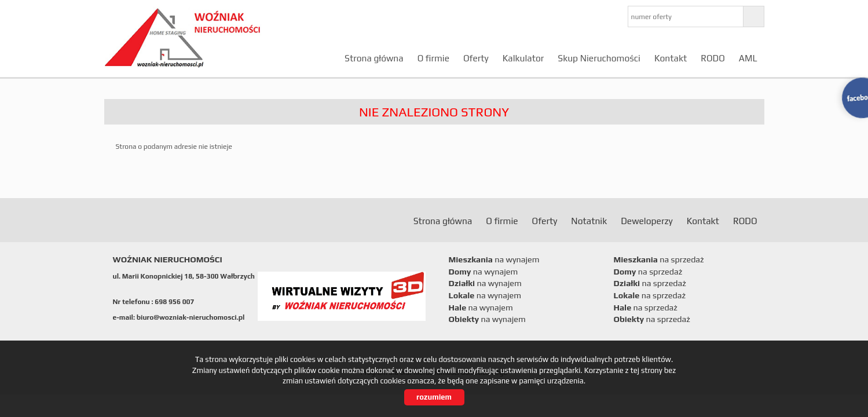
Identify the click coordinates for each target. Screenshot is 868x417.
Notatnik (589, 221)
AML (748, 58)
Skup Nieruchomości (599, 58)
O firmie (433, 58)
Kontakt (671, 58)
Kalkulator (523, 58)
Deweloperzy (647, 221)
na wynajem (494, 259)
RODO (713, 58)
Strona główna (374, 58)
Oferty (476, 58)
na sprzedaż (659, 259)
